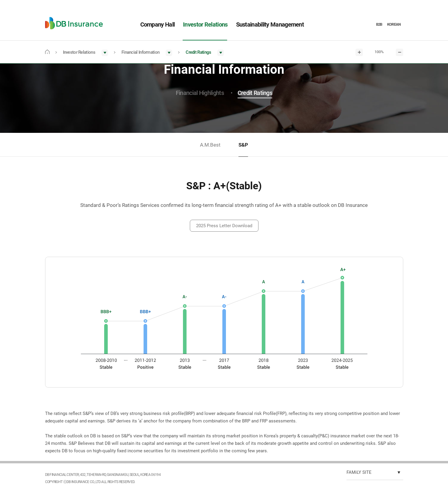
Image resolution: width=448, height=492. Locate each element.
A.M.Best (210, 145)
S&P (243, 145)
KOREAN (394, 24)
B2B (379, 24)
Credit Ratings (255, 93)
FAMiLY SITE (359, 472)
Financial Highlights (200, 93)
